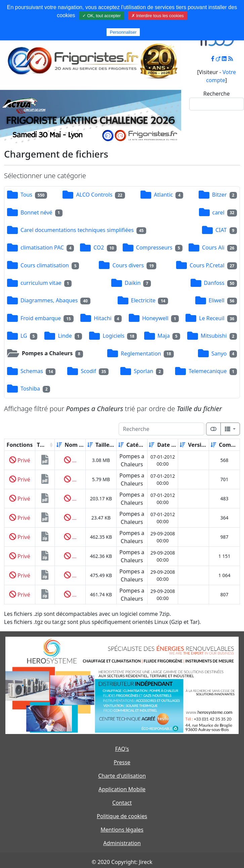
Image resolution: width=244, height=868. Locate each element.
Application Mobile (122, 789)
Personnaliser (123, 32)
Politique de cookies (122, 816)
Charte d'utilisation (122, 776)
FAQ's (122, 749)
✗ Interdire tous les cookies (158, 16)
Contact (122, 803)
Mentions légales (122, 830)
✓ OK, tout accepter (101, 16)
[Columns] (230, 429)
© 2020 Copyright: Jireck (122, 862)
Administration (122, 843)
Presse (122, 762)
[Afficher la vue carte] (213, 429)
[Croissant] (59, 445)
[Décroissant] (83, 445)
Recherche (216, 94)
